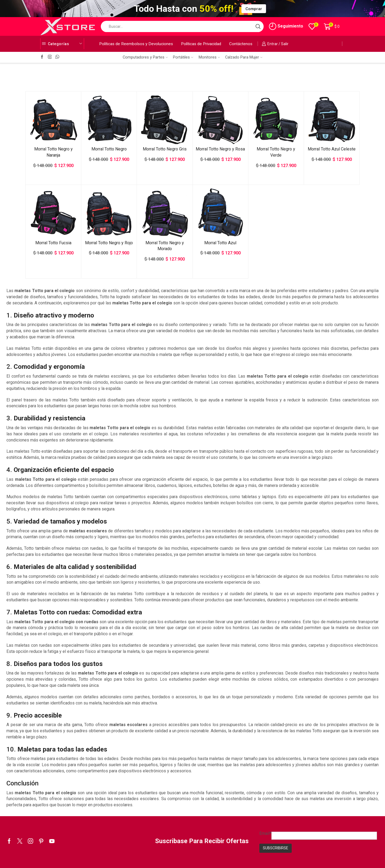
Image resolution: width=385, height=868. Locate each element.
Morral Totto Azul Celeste (332, 149)
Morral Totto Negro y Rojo (109, 243)
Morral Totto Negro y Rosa (220, 149)
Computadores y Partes (145, 57)
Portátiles (183, 57)
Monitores (209, 57)
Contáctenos (241, 44)
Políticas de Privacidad (201, 44)
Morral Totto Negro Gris (165, 149)
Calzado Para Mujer (244, 57)
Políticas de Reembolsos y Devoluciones (136, 44)
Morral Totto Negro (109, 149)
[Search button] (258, 26)
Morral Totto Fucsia (53, 243)
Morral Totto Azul (220, 243)
